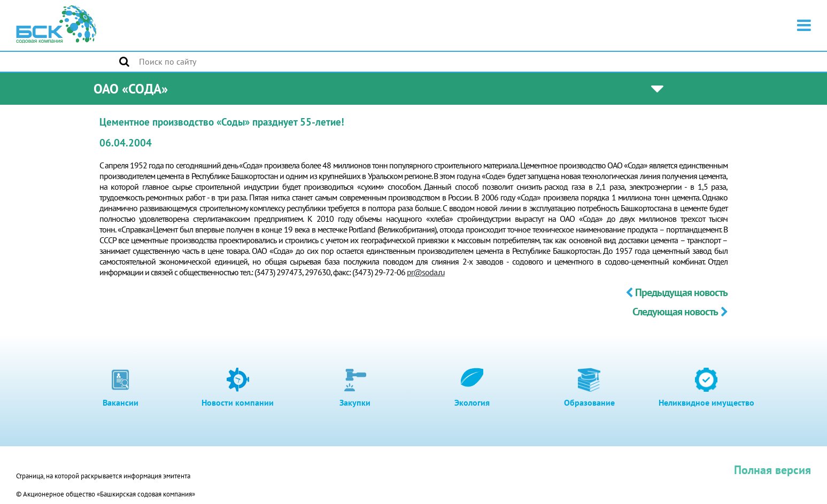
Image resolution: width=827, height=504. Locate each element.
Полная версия (772, 470)
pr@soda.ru (426, 272)
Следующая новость (680, 312)
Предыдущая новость (677, 292)
